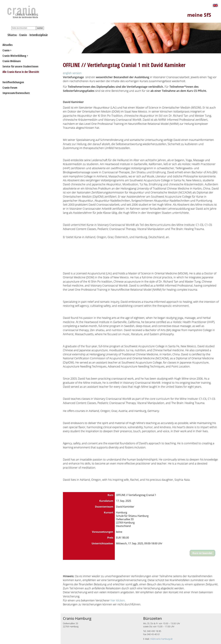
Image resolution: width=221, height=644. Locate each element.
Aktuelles (8, 45)
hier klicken (118, 600)
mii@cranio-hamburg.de (161, 639)
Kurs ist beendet (202, 553)
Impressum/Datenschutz (16, 93)
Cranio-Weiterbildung (14, 56)
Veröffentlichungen (13, 82)
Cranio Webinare (12, 61)
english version (72, 73)
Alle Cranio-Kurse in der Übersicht (21, 72)
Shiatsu (12, 35)
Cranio (23, 35)
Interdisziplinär (39, 35)
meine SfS (199, 15)
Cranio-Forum (10, 88)
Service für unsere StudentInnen (20, 66)
